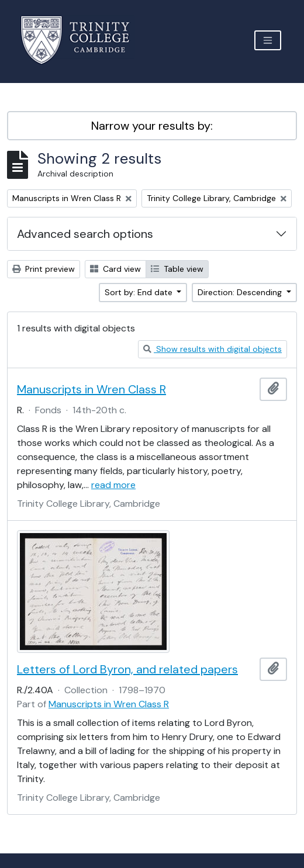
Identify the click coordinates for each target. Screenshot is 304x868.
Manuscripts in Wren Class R (91, 389)
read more (113, 485)
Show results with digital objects (213, 349)
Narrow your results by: (152, 126)
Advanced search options (85, 234)
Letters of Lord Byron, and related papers (127, 669)
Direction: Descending (241, 292)
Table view (177, 269)
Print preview (44, 269)
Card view (115, 269)
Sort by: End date (140, 292)
